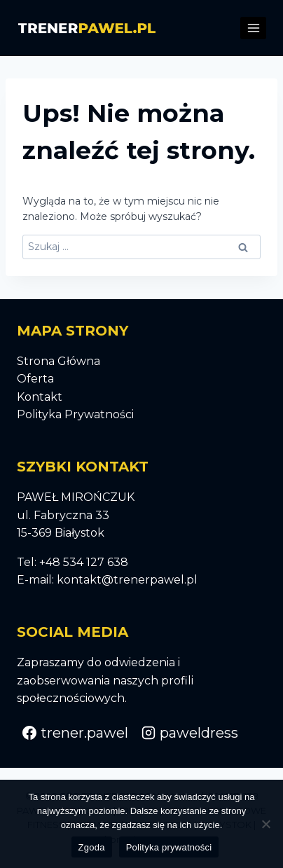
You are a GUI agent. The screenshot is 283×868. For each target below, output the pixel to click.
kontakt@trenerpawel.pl (127, 580)
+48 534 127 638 (84, 562)
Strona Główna (58, 361)
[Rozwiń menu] (253, 28)
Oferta (35, 379)
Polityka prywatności (169, 847)
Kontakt (40, 397)
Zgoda (92, 847)
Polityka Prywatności (75, 414)
